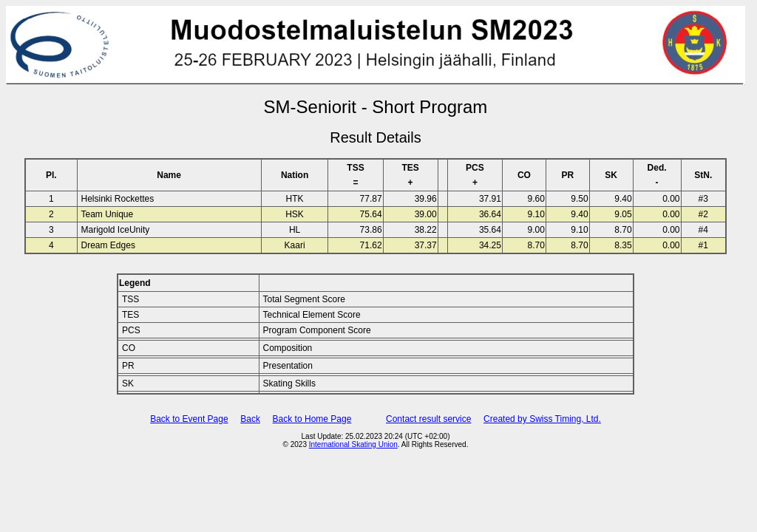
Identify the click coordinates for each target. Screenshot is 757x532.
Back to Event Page (189, 419)
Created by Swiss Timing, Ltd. (542, 419)
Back (250, 419)
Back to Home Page (312, 419)
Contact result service (428, 419)
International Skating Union (353, 444)
